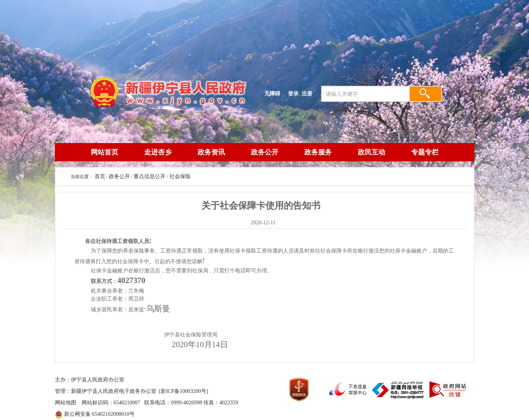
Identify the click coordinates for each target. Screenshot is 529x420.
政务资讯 (211, 152)
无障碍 (272, 93)
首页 (100, 176)
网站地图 (66, 403)
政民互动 (371, 152)
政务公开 (265, 152)
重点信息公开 (150, 176)
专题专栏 (425, 152)
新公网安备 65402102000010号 (100, 414)
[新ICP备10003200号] (184, 391)
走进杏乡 (158, 152)
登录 (293, 93)
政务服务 (318, 152)
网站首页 (105, 152)
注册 (309, 93)
